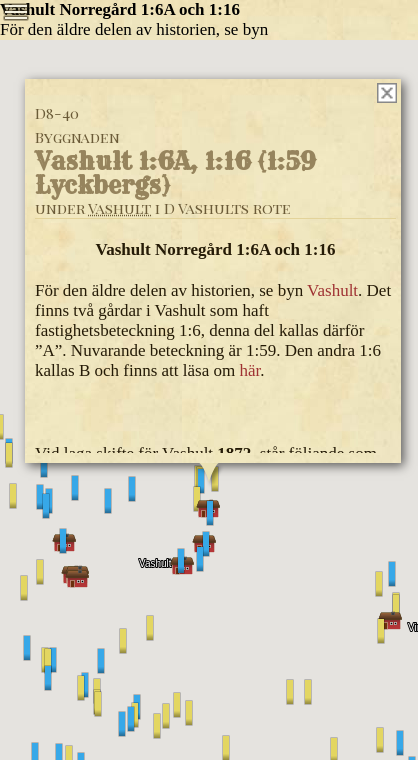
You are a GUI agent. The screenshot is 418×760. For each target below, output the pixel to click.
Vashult (119, 208)
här (249, 370)
